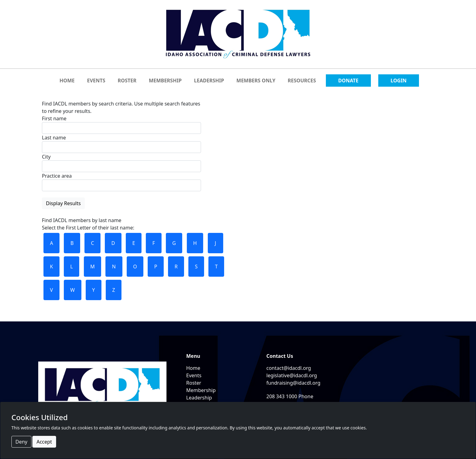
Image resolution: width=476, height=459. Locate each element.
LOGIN (399, 81)
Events (194, 375)
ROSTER (127, 81)
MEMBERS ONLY (256, 81)
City (46, 157)
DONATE (348, 81)
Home (193, 368)
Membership (201, 390)
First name (54, 118)
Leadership (199, 398)
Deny (21, 442)
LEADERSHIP (209, 81)
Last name (54, 138)
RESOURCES (302, 81)
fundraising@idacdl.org (293, 383)
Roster (194, 383)
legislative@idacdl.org (292, 375)
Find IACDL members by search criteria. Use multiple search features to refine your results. (121, 155)
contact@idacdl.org (289, 368)
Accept (44, 442)
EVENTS (96, 81)
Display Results (63, 203)
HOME (67, 81)
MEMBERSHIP (165, 81)
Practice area (57, 176)
